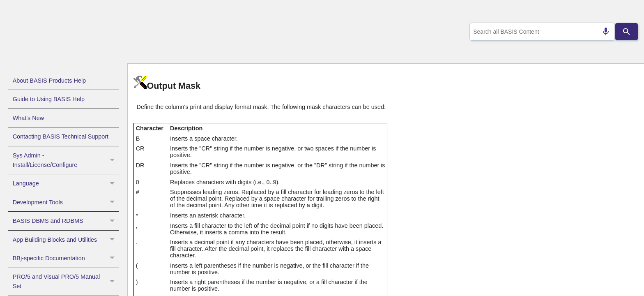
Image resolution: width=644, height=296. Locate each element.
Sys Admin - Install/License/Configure (66, 160)
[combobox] (541, 32)
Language (66, 183)
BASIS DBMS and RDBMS (66, 221)
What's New (28, 118)
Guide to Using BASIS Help (49, 99)
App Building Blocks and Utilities (66, 240)
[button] (113, 160)
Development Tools (66, 202)
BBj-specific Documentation (66, 258)
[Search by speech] (603, 32)
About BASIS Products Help (49, 81)
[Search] (627, 32)
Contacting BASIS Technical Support (61, 136)
